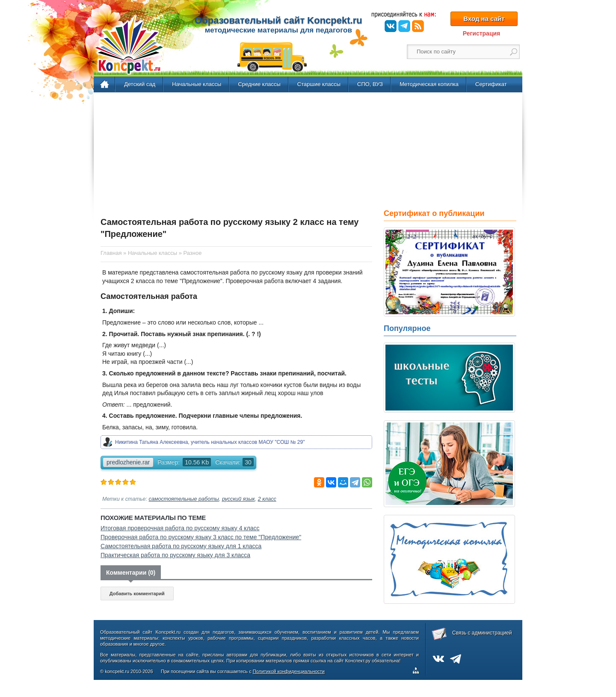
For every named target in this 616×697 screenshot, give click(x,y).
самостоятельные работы (184, 499)
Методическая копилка (429, 84)
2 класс (267, 499)
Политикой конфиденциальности (289, 671)
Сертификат (491, 84)
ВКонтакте (391, 26)
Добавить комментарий (137, 594)
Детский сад (140, 84)
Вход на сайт (484, 19)
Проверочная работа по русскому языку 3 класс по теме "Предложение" (201, 537)
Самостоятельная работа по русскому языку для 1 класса (181, 546)
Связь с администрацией (482, 633)
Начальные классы (197, 84)
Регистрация (482, 33)
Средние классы (259, 84)
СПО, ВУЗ (370, 84)
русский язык (238, 499)
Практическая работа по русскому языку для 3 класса (175, 555)
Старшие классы (319, 84)
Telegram (404, 26)
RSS (418, 26)
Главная (105, 85)
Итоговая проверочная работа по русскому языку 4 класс (180, 528)
